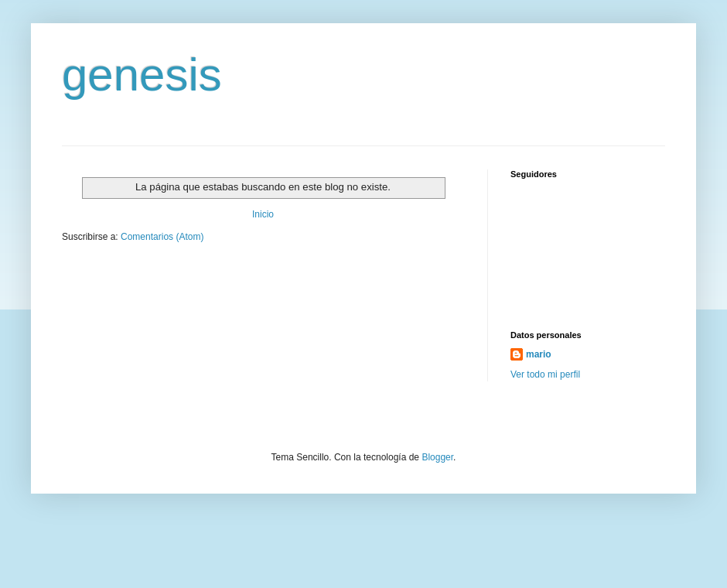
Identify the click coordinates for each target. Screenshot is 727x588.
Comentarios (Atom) (162, 237)
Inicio (263, 214)
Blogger (437, 457)
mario (539, 354)
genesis (142, 75)
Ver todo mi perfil (545, 374)
